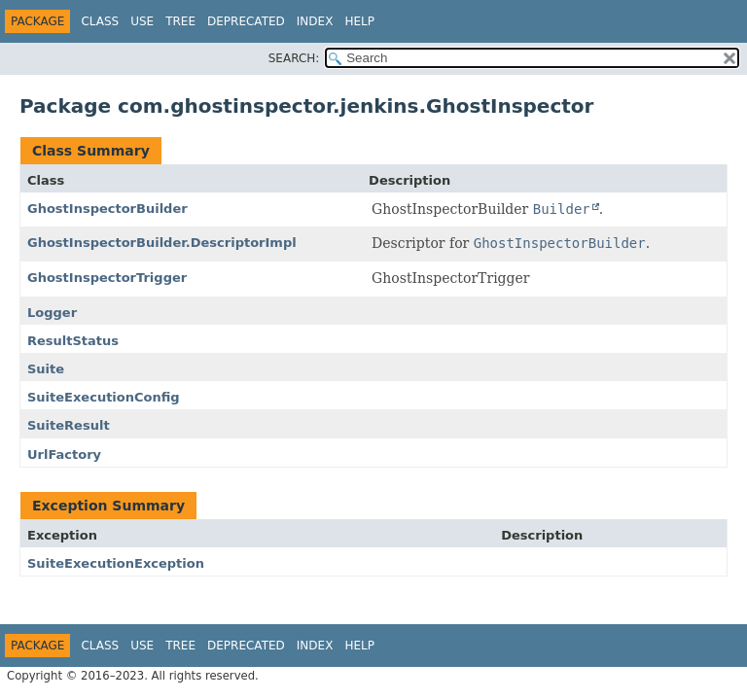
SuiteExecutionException (116, 563)
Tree (180, 21)
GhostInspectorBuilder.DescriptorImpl (162, 243)
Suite (46, 369)
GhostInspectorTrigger (107, 278)
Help (359, 21)
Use (142, 21)
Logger (52, 313)
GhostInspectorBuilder (107, 209)
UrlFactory (64, 455)
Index (315, 21)
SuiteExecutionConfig (104, 397)
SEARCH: (294, 58)
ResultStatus (73, 341)
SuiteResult (69, 425)
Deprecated (246, 21)
